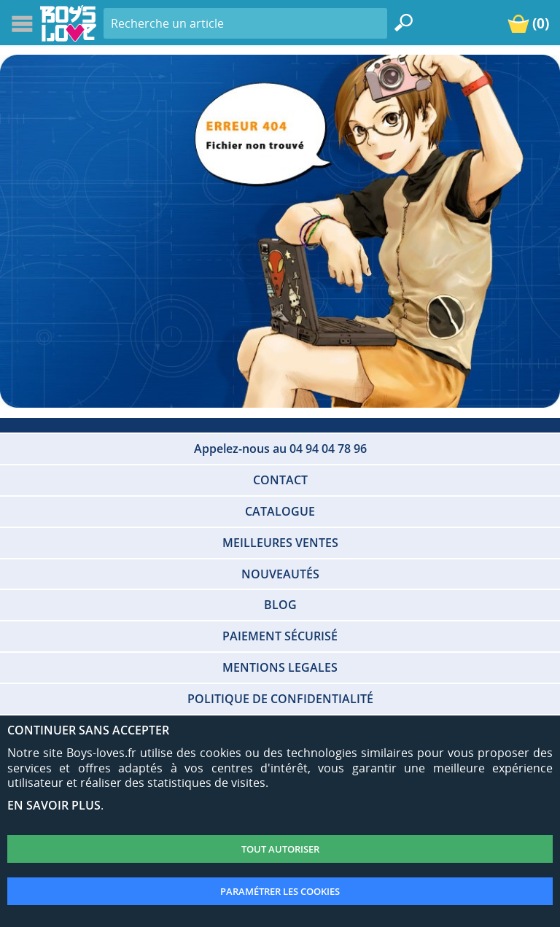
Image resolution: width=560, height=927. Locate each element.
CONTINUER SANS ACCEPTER (88, 730)
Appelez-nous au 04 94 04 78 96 (280, 449)
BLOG (280, 605)
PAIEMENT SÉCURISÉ (280, 636)
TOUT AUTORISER (280, 849)
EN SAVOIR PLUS (54, 805)
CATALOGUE (280, 511)
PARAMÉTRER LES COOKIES (280, 891)
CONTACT (280, 480)
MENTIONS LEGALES (280, 667)
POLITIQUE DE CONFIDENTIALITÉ (280, 699)
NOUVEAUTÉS (280, 574)
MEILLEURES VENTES (280, 543)
